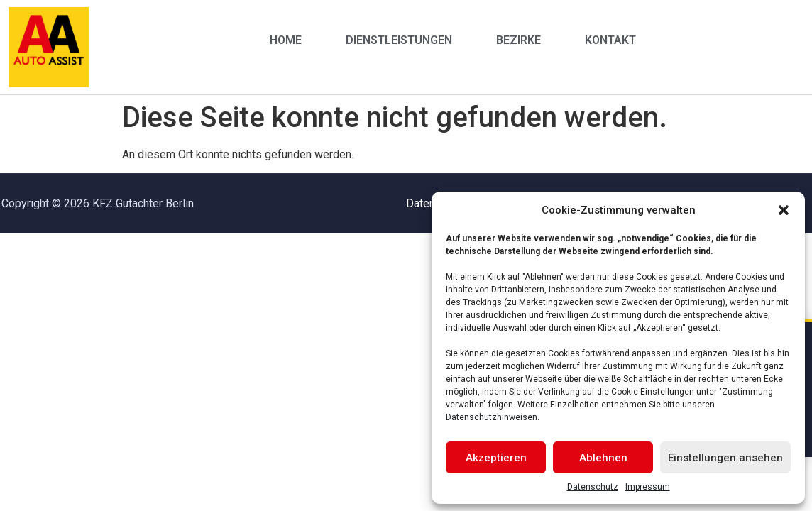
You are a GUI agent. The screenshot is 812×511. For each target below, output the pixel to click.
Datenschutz (593, 487)
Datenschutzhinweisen (492, 417)
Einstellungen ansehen (725, 458)
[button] (784, 210)
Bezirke (519, 40)
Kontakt (610, 40)
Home (286, 40)
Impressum (648, 487)
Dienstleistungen (399, 40)
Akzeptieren (496, 458)
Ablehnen (603, 458)
